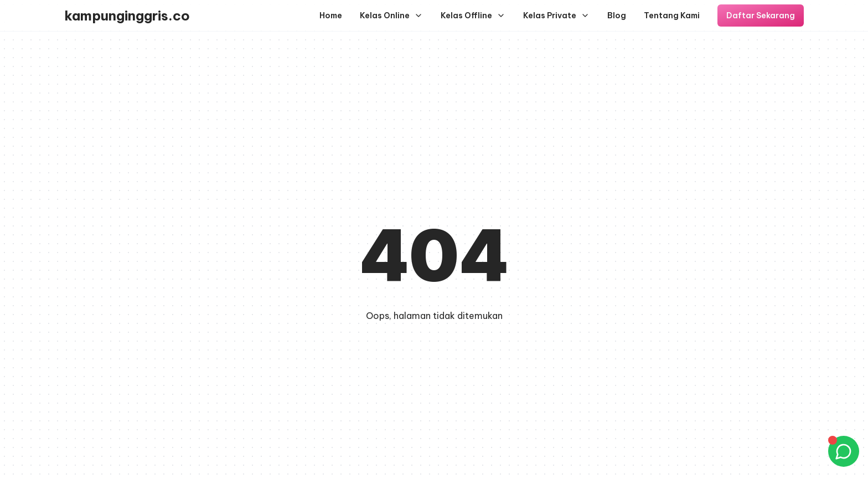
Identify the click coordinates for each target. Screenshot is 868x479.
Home (331, 16)
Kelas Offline (473, 16)
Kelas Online (391, 16)
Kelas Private (556, 16)
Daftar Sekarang (761, 16)
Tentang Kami (672, 16)
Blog (617, 16)
